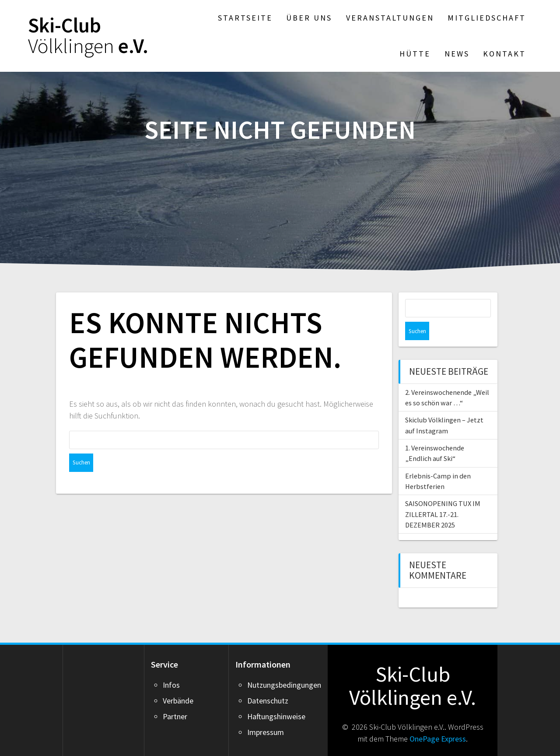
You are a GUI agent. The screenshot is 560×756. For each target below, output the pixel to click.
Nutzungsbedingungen (284, 666)
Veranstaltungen (390, 18)
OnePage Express (438, 720)
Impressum (266, 714)
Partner (175, 698)
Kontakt (504, 54)
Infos (171, 666)
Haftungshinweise (276, 698)
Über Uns (309, 18)
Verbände (178, 682)
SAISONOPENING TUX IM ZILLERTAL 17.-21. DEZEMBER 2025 (443, 496)
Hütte (415, 54)
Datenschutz (268, 682)
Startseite (245, 18)
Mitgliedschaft (487, 18)
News (457, 54)
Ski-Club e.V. (88, 36)
